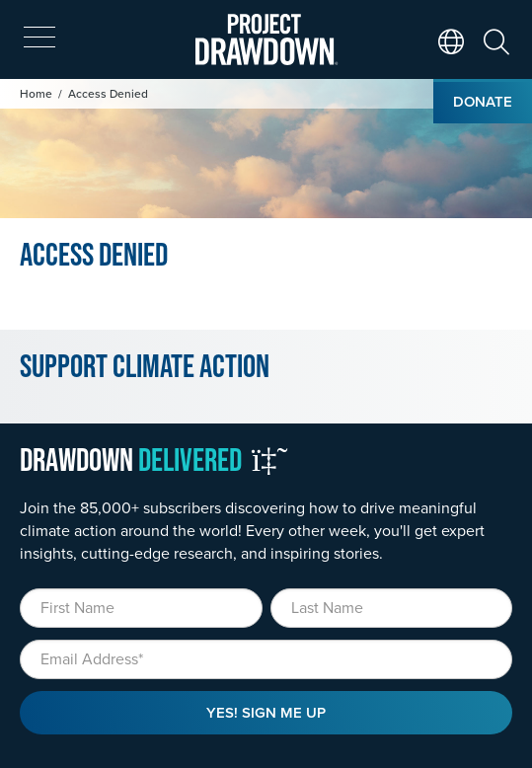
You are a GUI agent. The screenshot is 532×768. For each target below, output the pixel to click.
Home (36, 93)
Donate (483, 101)
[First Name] (141, 608)
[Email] (266, 659)
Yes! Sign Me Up (266, 712)
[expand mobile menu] (39, 38)
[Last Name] (392, 608)
